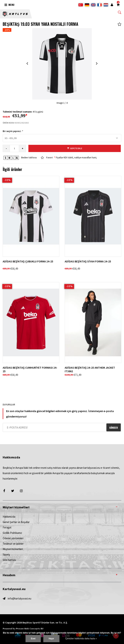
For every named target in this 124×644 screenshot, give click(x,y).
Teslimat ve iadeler (13, 544)
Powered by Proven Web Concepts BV (23, 629)
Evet (33, 639)
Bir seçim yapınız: (13, 131)
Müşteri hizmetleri (13, 549)
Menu (9, 5)
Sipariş (6, 554)
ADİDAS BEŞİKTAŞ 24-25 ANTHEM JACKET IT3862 (90, 369)
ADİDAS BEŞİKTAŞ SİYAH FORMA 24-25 (88, 261)
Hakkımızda (9, 517)
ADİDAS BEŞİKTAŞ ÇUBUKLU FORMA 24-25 (28, 261)
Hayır (51, 639)
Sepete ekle (75, 148)
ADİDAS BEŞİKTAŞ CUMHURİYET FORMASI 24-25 (30, 369)
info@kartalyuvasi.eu (19, 598)
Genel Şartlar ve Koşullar (16, 522)
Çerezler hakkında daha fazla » (81, 639)
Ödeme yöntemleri (13, 538)
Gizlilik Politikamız (12, 533)
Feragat (7, 527)
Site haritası (9, 560)
